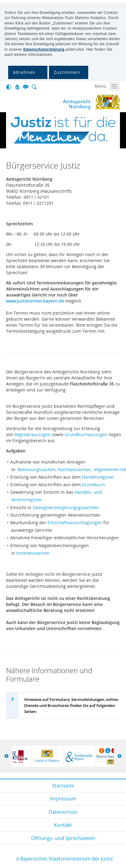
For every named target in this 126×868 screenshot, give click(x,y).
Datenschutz (63, 812)
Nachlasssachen (74, 469)
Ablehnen (24, 72)
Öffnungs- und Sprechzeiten (63, 838)
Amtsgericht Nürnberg (67, 102)
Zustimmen (67, 72)
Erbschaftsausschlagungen (75, 523)
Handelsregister (98, 477)
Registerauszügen (33, 434)
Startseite (63, 786)
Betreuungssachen (37, 469)
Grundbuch (94, 485)
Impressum (63, 799)
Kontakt (63, 825)
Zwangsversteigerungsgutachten (66, 507)
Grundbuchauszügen (86, 434)
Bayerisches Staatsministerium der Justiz (66, 859)
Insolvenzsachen (33, 553)
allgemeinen (107, 469)
